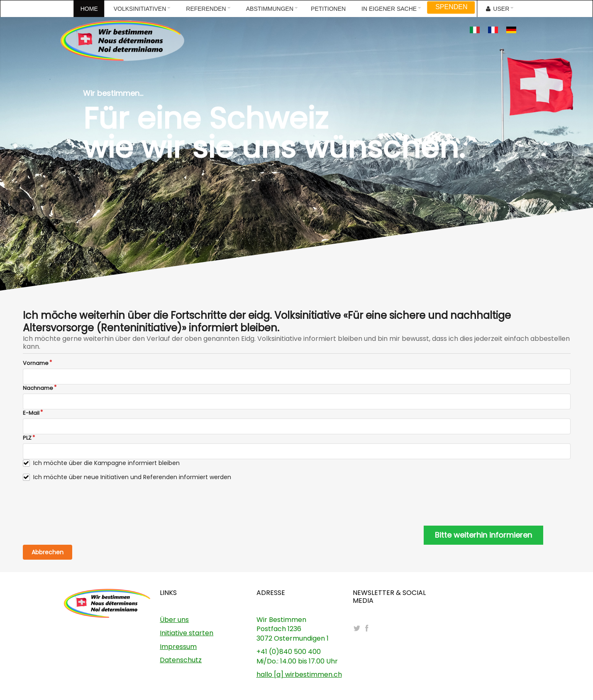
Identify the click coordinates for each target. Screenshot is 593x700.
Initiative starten (187, 633)
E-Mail (31, 413)
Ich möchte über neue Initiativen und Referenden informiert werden (132, 477)
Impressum (178, 647)
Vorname (36, 363)
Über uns (174, 620)
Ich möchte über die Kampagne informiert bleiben (106, 463)
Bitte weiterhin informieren (483, 535)
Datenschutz (181, 660)
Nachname (38, 388)
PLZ (27, 438)
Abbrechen (48, 552)
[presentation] (86, 504)
